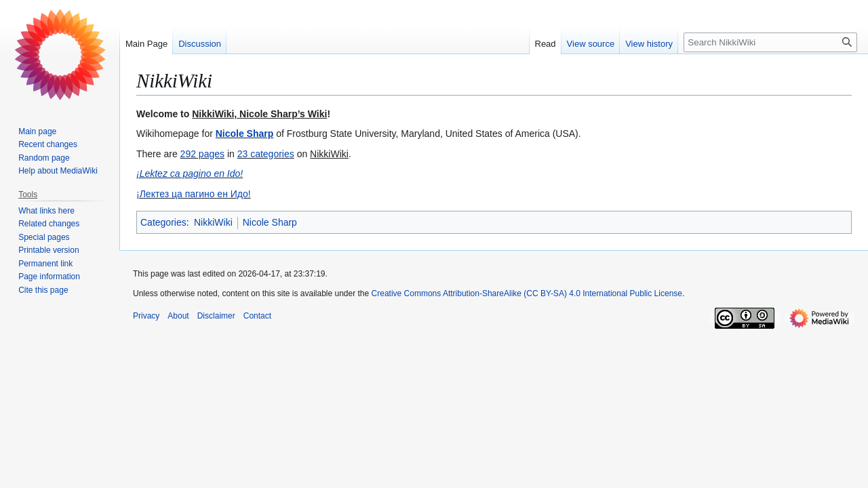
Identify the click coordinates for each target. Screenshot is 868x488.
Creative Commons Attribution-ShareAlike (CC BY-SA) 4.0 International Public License (527, 293)
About (178, 316)
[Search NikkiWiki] (770, 42)
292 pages (202, 154)
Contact (257, 316)
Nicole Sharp (245, 134)
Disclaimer (216, 316)
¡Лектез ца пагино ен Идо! (194, 194)
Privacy (146, 316)
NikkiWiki (213, 222)
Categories (163, 222)
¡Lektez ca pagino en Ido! (190, 174)
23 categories (266, 154)
